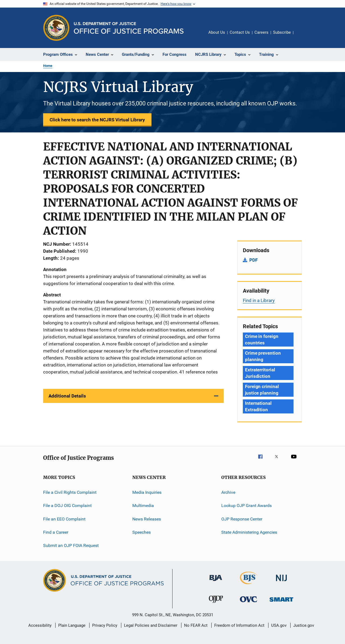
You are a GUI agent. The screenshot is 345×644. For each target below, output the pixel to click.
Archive (228, 492)
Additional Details (67, 396)
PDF (253, 260)
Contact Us (240, 32)
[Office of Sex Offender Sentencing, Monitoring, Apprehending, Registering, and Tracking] (281, 603)
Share (302, 36)
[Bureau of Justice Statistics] (249, 585)
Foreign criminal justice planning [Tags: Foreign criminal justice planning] (262, 390)
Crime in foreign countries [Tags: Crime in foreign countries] (262, 340)
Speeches (142, 532)
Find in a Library (259, 300)
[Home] (129, 28)
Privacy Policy (105, 625)
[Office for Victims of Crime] (249, 603)
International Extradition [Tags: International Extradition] (258, 406)
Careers (261, 32)
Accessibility (40, 625)
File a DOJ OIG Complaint (67, 506)
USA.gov (279, 625)
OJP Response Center (242, 519)
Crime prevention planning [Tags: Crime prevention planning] (263, 356)
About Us (217, 32)
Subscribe (282, 32)
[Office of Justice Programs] (56, 28)
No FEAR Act (196, 625)
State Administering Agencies (249, 532)
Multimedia (143, 506)
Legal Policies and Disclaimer (151, 625)
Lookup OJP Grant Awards (246, 506)
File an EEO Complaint (64, 519)
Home (48, 66)
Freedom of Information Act (239, 625)
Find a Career (56, 532)
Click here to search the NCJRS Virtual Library (97, 120)
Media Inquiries (147, 492)
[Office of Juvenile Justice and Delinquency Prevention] (216, 604)
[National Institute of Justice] (281, 582)
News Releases (147, 519)
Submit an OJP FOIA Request (71, 545)
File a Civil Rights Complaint (70, 492)
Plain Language (72, 625)
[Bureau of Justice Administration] (216, 582)
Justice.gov (304, 625)
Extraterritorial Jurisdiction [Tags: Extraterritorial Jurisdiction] (260, 373)
